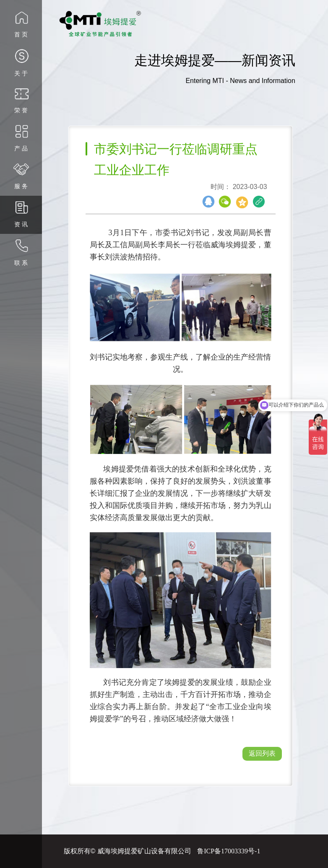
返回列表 (262, 753)
